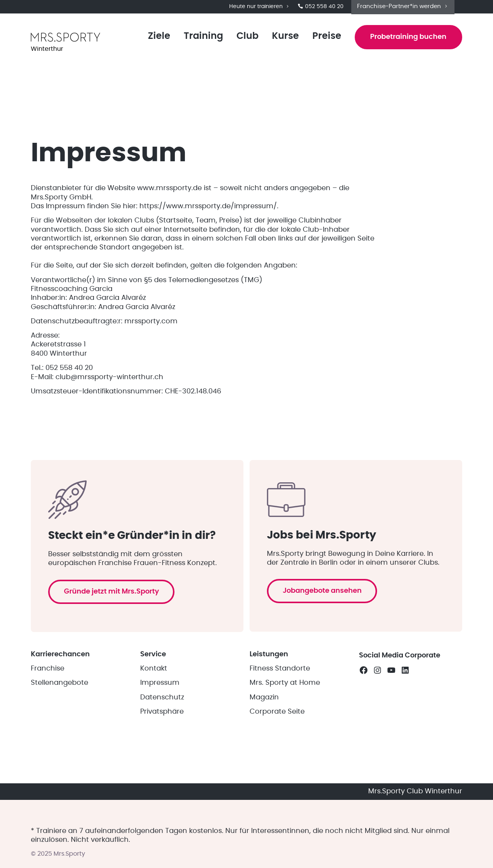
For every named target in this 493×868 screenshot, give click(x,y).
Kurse (283, 39)
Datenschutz (162, 737)
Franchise (48, 708)
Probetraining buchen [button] (407, 40)
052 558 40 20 (321, 8)
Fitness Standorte (280, 708)
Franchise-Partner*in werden (403, 7)
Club (245, 39)
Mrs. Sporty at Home (285, 722)
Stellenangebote (60, 722)
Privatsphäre (162, 751)
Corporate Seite (277, 751)
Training (201, 39)
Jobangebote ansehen (324, 615)
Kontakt (154, 708)
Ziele (156, 39)
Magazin (264, 737)
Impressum (160, 722)
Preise (324, 39)
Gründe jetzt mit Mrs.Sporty (114, 629)
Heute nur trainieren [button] (260, 8)
